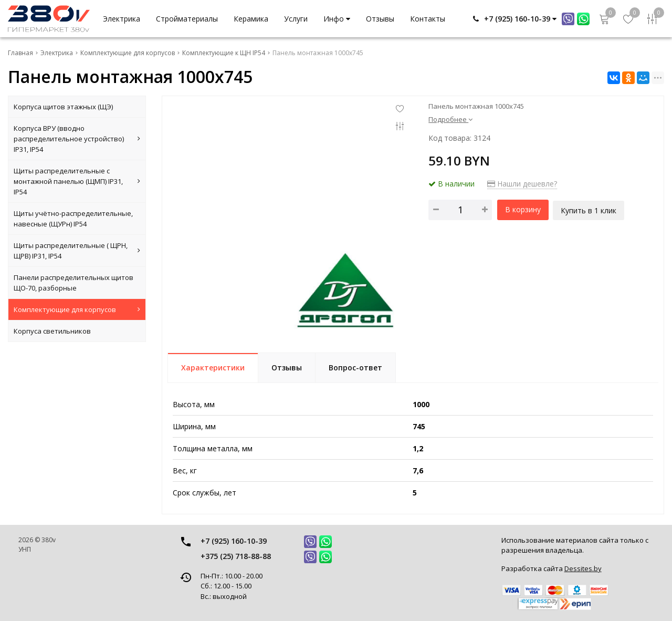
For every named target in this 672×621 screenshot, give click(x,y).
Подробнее (450, 119)
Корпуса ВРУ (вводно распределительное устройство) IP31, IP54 (77, 139)
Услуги (296, 19)
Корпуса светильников (52, 331)
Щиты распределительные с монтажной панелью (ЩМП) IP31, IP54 (77, 181)
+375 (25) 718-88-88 (236, 556)
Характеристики (213, 368)
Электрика (122, 19)
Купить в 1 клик (590, 209)
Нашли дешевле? (522, 184)
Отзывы (380, 19)
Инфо (337, 19)
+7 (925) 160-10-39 (234, 541)
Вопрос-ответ (355, 368)
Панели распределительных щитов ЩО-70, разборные (73, 283)
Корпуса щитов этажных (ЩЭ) (63, 107)
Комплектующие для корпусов (77, 309)
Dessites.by (583, 568)
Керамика (251, 19)
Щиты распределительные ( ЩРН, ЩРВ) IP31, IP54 (77, 251)
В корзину (523, 209)
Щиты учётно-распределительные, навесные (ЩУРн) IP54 (73, 219)
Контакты (428, 19)
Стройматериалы (187, 19)
